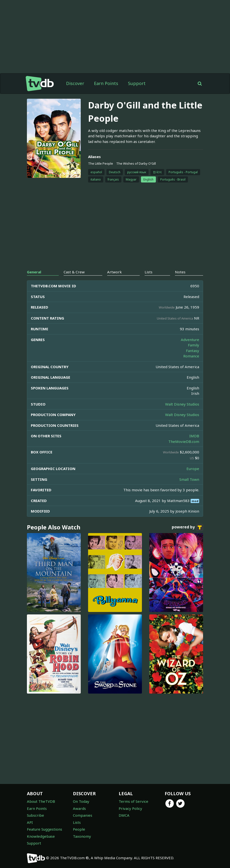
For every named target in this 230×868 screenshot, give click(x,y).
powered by (187, 527)
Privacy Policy (130, 808)
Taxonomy (82, 836)
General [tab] (34, 272)
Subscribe (35, 815)
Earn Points (106, 83)
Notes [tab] (180, 272)
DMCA (124, 815)
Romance (191, 356)
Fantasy (193, 351)
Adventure (190, 340)
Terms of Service (133, 801)
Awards (79, 808)
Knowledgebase (41, 836)
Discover (75, 83)
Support (137, 83)
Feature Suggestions (45, 829)
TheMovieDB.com (184, 441)
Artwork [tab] (115, 272)
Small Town (189, 479)
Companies (83, 815)
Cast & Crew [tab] (74, 272)
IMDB (194, 436)
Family (194, 345)
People (79, 829)
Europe (193, 469)
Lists (77, 822)
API (30, 822)
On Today (81, 801)
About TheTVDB (41, 801)
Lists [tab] (149, 272)
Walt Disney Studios (182, 404)
